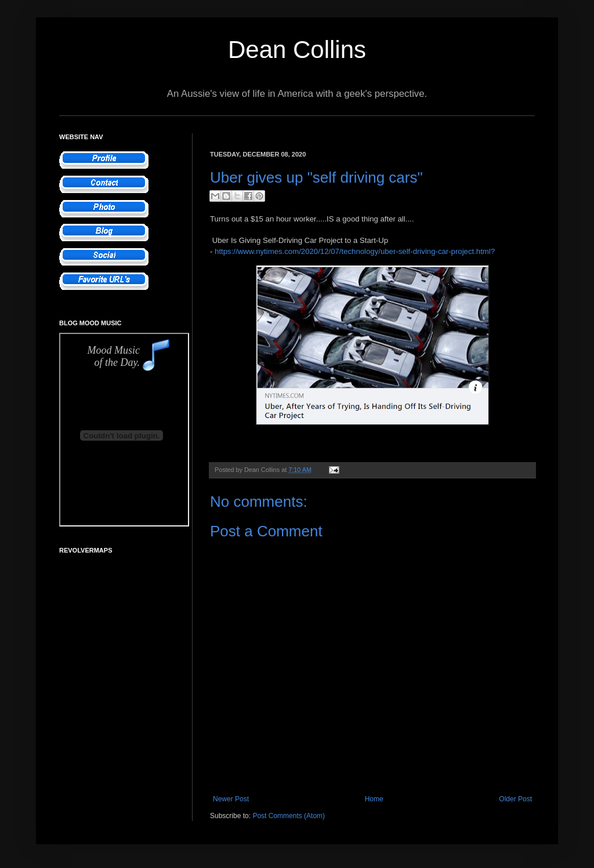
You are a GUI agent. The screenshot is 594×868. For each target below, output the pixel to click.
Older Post (515, 799)
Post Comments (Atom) (289, 816)
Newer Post (231, 799)
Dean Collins (297, 50)
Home (374, 799)
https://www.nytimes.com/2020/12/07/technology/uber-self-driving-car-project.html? (355, 251)
